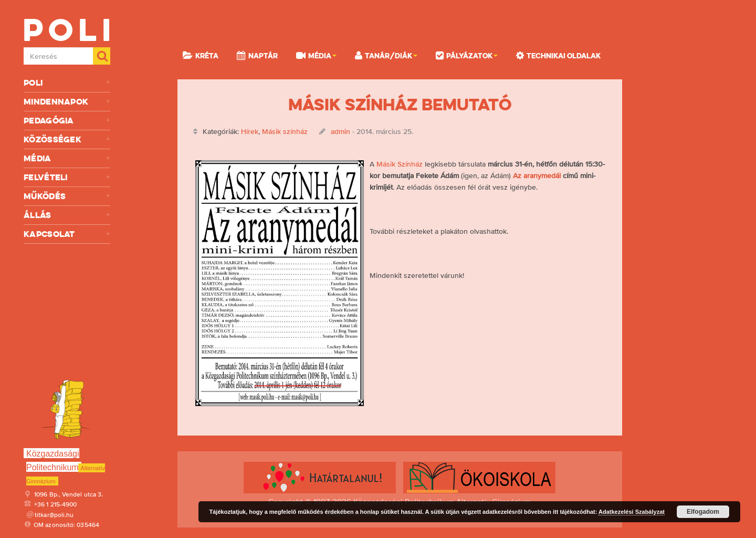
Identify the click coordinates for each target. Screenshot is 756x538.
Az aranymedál (537, 175)
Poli (67, 83)
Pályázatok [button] (467, 55)
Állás (67, 215)
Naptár (257, 55)
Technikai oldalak (558, 55)
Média (67, 158)
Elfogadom (703, 512)
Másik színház (285, 131)
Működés (67, 196)
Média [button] (316, 55)
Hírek (250, 131)
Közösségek (67, 139)
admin (340, 131)
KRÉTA (201, 55)
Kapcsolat (67, 234)
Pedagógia (67, 121)
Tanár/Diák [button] (386, 55)
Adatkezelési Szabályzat (632, 512)
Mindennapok (67, 102)
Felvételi (67, 177)
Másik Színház (400, 164)
